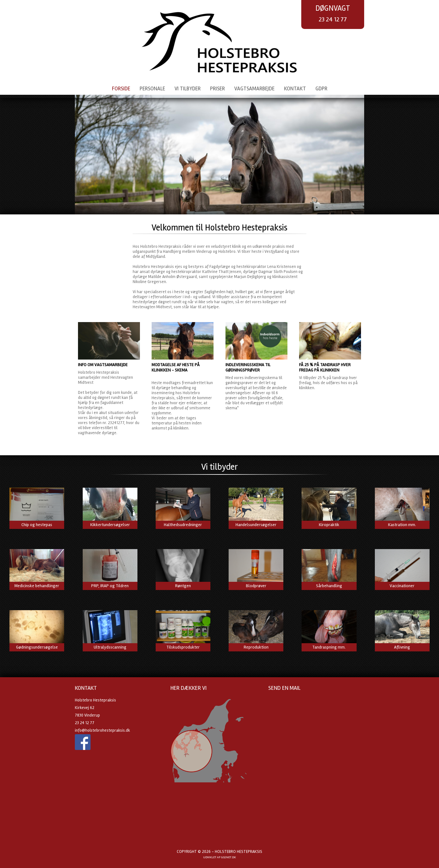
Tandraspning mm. (329, 647)
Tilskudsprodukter (183, 647)
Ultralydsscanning (110, 647)
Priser (217, 89)
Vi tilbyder (188, 89)
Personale (152, 89)
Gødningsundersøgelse (37, 647)
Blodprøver (256, 586)
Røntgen (183, 586)
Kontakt (295, 89)
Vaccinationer (402, 586)
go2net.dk (228, 857)
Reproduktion (256, 647)
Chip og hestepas (37, 525)
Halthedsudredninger (183, 525)
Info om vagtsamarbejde (103, 365)
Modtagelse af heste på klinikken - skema (176, 367)
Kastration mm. (402, 525)
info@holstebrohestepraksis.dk (102, 730)
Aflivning (402, 647)
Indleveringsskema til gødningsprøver (248, 367)
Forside (121, 89)
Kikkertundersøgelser (110, 525)
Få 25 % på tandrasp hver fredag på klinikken (325, 367)
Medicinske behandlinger (37, 586)
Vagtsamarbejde (254, 89)
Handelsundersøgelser (256, 525)
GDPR (321, 89)
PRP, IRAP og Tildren (110, 586)
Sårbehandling (329, 586)
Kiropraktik (329, 525)
